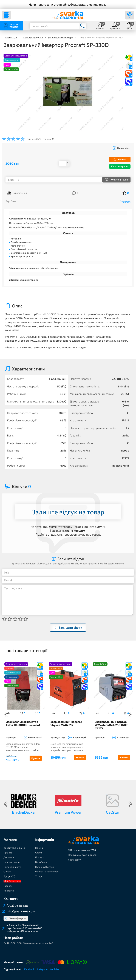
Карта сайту (74, 860)
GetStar (113, 812)
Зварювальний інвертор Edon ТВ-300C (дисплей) (23, 724)
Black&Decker (24, 812)
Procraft (125, 202)
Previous (6, 715)
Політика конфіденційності (82, 855)
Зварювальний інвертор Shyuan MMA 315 (66, 724)
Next (130, 715)
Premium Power (68, 812)
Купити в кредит (120, 166)
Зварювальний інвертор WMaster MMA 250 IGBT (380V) (111, 725)
